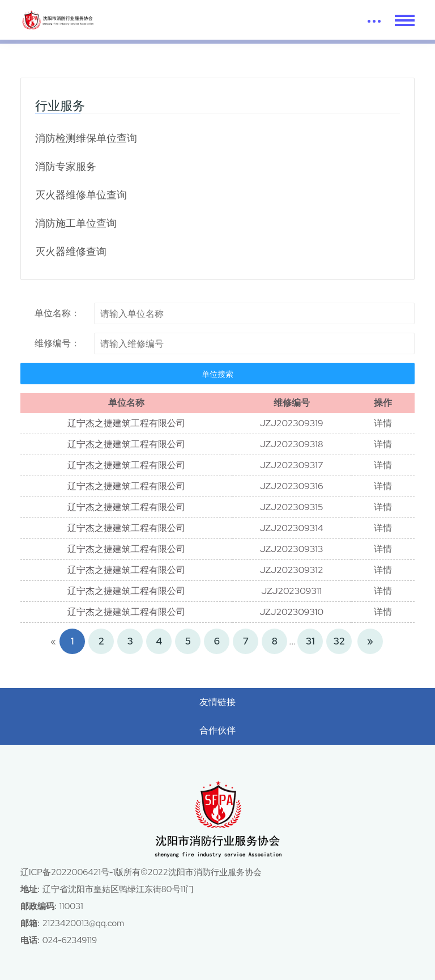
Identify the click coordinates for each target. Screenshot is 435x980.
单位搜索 (217, 374)
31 (310, 641)
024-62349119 (70, 940)
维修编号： (57, 343)
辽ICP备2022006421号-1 (68, 872)
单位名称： (57, 313)
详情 (383, 423)
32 (339, 641)
